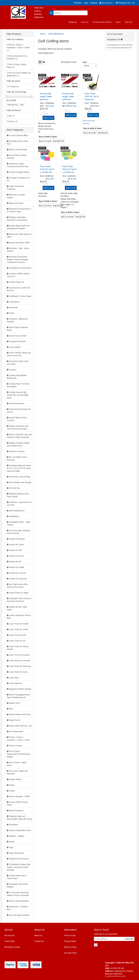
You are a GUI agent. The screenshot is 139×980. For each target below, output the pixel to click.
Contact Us (39, 941)
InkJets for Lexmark (18, 573)
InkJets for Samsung (18, 579)
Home (118, 22)
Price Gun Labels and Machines (17, 772)
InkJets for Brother (17, 539)
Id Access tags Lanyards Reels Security (18, 532)
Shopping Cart (115, 39)
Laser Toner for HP (17, 641)
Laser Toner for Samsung (20, 666)
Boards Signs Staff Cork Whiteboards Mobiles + (18, 227)
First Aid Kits (15, 488)
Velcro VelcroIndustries (19, 901)
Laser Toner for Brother (19, 624)
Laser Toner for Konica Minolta (18, 648)
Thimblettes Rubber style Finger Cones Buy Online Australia (19, 867)
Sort (84, 62)
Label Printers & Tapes (19, 593)
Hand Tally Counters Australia (17, 157)
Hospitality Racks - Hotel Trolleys (19, 523)
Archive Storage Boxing (19, 172)
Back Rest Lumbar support (16, 196)
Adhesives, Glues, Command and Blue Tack (18, 165)
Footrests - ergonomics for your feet (19, 504)
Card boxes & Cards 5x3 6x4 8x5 (19, 289)
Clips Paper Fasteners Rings (18, 329)
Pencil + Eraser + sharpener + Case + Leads (18, 47)
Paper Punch (15, 720)
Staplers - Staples (17, 836)
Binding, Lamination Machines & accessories (17, 219)
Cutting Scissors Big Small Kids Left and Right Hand (18, 395)
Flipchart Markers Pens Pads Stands (18, 495)
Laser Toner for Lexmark (20, 661)
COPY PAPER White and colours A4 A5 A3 (19, 354)
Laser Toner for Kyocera (19, 655)
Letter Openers (16, 683)
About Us (85, 22)
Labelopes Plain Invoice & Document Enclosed (19, 600)
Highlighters (14, 516)
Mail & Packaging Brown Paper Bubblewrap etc (18, 696)
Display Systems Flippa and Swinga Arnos (18, 444)
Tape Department (17, 853)
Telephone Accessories (19, 859)
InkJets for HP (15, 562)
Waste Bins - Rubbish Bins (17, 908)
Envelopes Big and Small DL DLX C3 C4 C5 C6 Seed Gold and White (19, 468)
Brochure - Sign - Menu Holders (18, 250)
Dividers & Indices (17, 451)
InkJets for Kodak (17, 567)
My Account (10, 935)
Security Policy (71, 953)
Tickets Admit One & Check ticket (17, 877)
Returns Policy (70, 947)
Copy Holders (15, 347)
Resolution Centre (12, 947)
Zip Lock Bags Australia (19, 915)
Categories (73, 22)
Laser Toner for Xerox (18, 672)
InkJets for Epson (17, 556)
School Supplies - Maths (20, 796)
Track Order (10, 941)
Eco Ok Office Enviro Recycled (17, 458)
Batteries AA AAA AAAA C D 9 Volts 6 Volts (19, 210)
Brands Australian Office (20, 243)
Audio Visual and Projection (15, 188)
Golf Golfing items (17, 511)
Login (86, 3)
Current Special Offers (19, 135)
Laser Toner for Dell (18, 635)
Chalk (12, 313)
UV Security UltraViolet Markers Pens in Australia (18, 894)
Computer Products (17, 341)
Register (94, 3)
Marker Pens (15, 703)
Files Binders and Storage (20, 482)
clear (22, 105)
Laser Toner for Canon (19, 629)
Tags (11, 847)
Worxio (13, 121)
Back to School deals (18, 150)
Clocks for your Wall (18, 336)
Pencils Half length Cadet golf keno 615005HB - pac (68, 99)
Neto (124, 976)
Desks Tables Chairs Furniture (17, 419)
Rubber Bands (15, 779)
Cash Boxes (14, 302)
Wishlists (78, 3)
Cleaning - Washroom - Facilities (18, 320)
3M (12, 116)
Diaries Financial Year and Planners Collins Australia (19, 436)
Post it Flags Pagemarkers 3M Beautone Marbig (19, 754)
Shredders (14, 825)
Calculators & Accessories (20, 268)
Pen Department (16, 731)
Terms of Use (70, 935)
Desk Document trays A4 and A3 (19, 411)
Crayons (13, 370)
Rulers (12, 785)
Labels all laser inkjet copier (17, 608)
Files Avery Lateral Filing (20, 477)
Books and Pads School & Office (19, 236)
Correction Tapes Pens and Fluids (18, 363)
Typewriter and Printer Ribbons (17, 885)
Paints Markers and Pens (20, 714)
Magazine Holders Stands (20, 689)
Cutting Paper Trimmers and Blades (18, 385)
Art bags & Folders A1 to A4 (18, 179)
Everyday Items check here (17, 142)
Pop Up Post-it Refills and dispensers (19, 74)
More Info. (50, 106)
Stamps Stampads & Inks (20, 830)
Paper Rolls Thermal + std (20, 726)
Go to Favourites (115, 34)
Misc (11, 709)
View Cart (128, 22)
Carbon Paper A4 (17, 282)
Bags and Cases (16, 203)
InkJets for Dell (16, 550)
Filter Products (14, 34)
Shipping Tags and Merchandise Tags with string (19, 818)
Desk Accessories (17, 403)
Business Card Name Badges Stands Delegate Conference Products (17, 259)
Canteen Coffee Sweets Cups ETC (18, 275)
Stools (12, 842)
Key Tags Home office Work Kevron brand (17, 586)
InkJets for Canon (17, 545)
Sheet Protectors (16, 811)
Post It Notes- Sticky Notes (17, 66)
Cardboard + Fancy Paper (20, 296)
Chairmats (14, 308)
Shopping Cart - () (125, 3)
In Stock (14, 87)
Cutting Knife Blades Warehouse (17, 377)
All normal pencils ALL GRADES (17, 57)
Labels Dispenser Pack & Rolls (19, 617)
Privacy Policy (70, 941)
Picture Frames (16, 746)
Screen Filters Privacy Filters (17, 803)
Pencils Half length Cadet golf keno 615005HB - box (46, 99)
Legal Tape (14, 678)
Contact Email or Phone (102, 22)
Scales (12, 791)
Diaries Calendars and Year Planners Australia (18, 427)
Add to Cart (48, 118)
